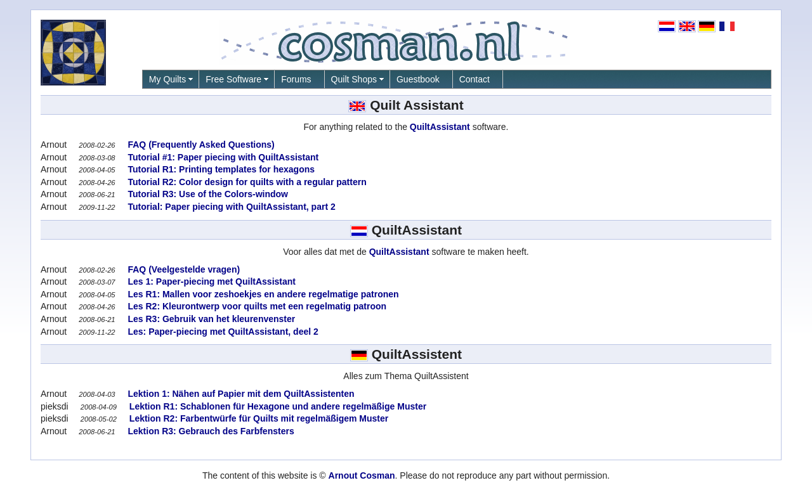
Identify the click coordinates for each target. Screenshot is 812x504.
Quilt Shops (354, 79)
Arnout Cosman (362, 475)
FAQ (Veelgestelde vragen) (183, 269)
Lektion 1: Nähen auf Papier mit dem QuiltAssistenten (240, 394)
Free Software (233, 79)
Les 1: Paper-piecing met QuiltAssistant (211, 281)
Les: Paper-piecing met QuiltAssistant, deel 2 (222, 332)
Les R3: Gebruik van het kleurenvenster (211, 319)
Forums (296, 79)
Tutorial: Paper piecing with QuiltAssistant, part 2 (231, 207)
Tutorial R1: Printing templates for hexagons (220, 169)
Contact (475, 79)
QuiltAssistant (440, 127)
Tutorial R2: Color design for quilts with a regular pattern (246, 182)
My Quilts (167, 79)
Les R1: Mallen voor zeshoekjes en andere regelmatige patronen (262, 294)
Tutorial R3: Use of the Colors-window (207, 194)
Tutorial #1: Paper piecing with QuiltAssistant (222, 157)
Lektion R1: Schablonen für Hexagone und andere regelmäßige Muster (277, 406)
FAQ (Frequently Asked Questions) (200, 145)
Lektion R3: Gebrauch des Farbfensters (210, 431)
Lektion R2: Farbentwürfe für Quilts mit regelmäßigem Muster (258, 418)
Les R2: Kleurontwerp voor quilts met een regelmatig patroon (256, 306)
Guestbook (418, 79)
